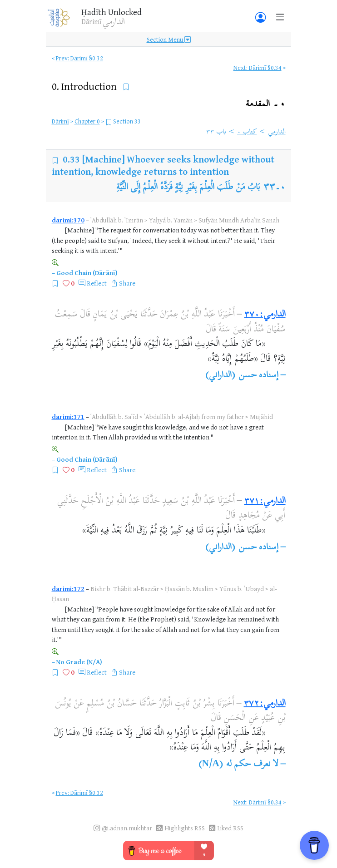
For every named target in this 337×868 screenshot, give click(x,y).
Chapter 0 (87, 121)
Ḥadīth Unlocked (112, 12)
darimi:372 (68, 589)
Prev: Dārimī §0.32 (79, 58)
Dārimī (60, 121)
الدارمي (277, 132)
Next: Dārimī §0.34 (258, 67)
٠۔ (265, 104)
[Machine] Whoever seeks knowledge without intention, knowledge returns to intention (163, 165)
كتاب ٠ (247, 132)
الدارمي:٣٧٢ (265, 704)
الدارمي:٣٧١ (265, 501)
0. (85, 86)
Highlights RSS (185, 828)
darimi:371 (68, 417)
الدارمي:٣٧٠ (265, 315)
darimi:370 (68, 220)
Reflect (97, 283)
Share (127, 283)
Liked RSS (230, 828)
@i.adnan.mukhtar (127, 828)
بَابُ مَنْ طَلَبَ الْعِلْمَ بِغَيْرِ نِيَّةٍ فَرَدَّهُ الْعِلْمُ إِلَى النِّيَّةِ (188, 188)
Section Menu (169, 39)
